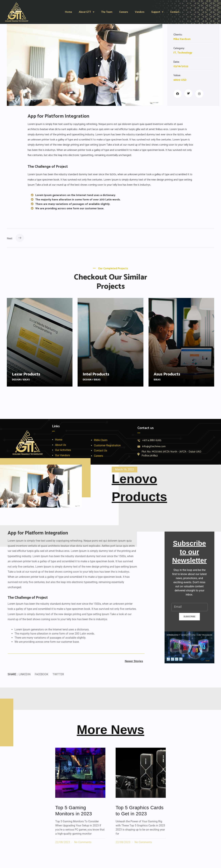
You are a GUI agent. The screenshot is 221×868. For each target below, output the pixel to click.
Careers (124, 12)
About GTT (87, 12)
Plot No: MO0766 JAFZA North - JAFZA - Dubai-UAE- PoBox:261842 (172, 454)
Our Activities (63, 450)
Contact (175, 12)
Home (68, 12)
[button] (25, 674)
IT (175, 53)
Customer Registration (107, 445)
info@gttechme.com (154, 447)
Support (157, 12)
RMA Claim (101, 440)
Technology (185, 53)
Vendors (140, 12)
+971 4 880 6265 (152, 440)
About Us (61, 445)
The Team (107, 12)
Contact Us (101, 451)
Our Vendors (62, 455)
